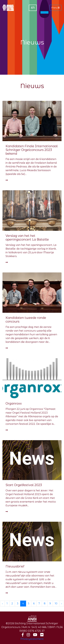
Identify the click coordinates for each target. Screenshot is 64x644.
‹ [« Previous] (2, 603)
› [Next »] (62, 603)
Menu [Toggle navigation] (55, 8)
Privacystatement (32, 639)
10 (56, 603)
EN (33, 8)
